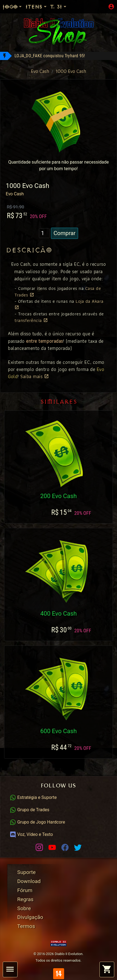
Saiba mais (35, 376)
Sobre (24, 908)
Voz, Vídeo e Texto (31, 834)
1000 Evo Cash (71, 71)
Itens (36, 7)
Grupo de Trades (29, 810)
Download (29, 881)
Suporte (26, 872)
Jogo (13, 7)
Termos (26, 926)
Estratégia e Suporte (33, 797)
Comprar (64, 233)
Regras (25, 899)
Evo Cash (40, 71)
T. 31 (59, 7)
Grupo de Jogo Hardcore (37, 822)
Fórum (25, 890)
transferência (31, 320)
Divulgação (30, 917)
